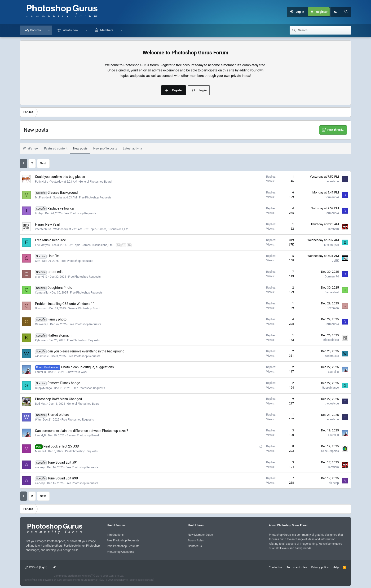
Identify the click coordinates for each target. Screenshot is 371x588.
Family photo (57, 319)
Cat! (38, 261)
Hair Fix (53, 256)
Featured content (56, 148)
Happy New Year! (48, 224)
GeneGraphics (330, 451)
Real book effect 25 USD (61, 446)
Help (336, 567)
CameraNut (42, 293)
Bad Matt (41, 404)
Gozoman (41, 308)
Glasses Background (63, 193)
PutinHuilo (42, 182)
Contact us (276, 567)
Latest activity (132, 148)
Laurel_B (40, 372)
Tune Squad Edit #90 (63, 478)
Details (149, 580)
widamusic (42, 356)
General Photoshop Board (95, 182)
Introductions (115, 535)
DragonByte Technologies (129, 580)
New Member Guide (200, 535)
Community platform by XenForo (89, 576)
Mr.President (43, 197)
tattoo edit (55, 272)
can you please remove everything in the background (86, 351)
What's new (70, 30)
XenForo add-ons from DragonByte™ (78, 580)
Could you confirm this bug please (60, 177)
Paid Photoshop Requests (81, 451)
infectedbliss (43, 229)
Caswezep (42, 324)
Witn (38, 420)
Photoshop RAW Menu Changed (58, 399)
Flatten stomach (60, 335)
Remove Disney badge (64, 383)
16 (129, 245)
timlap (39, 213)
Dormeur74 (332, 197)
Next (43, 163)
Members (107, 30)
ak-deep (40, 467)
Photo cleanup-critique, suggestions (88, 367)
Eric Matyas (42, 245)
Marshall (40, 451)
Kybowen (41, 340)
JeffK (335, 261)
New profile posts (105, 148)
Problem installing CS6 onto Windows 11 (65, 304)
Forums (35, 30)
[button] (49, 30)
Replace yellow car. (62, 208)
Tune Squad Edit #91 (63, 462)
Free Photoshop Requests (95, 197)
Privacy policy (320, 567)
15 (124, 245)
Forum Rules (196, 540)
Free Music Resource (50, 240)
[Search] (346, 12)
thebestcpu (332, 181)
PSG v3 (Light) (36, 567)
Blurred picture (58, 415)
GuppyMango (43, 388)
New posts (80, 148)
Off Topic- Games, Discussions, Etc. (107, 229)
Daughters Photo (60, 288)
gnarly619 (41, 277)
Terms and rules (297, 567)
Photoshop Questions (121, 552)
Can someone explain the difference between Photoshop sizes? (82, 431)
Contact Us (195, 546)
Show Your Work (77, 372)
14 (118, 245)
